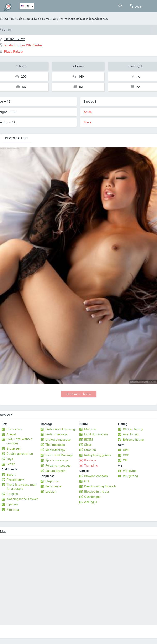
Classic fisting (133, 429)
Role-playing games (98, 455)
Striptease (52, 481)
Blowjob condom (96, 476)
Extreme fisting (133, 440)
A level (11, 434)
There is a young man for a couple (21, 487)
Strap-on (90, 450)
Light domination (96, 434)
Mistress (90, 429)
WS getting (130, 476)
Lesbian (51, 492)
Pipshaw (12, 504)
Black (88, 122)
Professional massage (61, 429)
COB (126, 455)
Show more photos (78, 394)
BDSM (88, 440)
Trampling (91, 466)
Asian (88, 112)
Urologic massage (58, 440)
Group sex (13, 448)
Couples (12, 494)
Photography (15, 480)
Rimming (13, 509)
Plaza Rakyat (77, 19)
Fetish (11, 464)
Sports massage (57, 460)
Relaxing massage (58, 466)
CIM (126, 450)
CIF (125, 460)
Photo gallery (17, 138)
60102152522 (15, 39)
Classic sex (14, 429)
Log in (136, 6)
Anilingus (91, 502)
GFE (87, 481)
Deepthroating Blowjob (100, 486)
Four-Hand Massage (59, 455)
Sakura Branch (55, 471)
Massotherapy (55, 450)
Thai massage (55, 445)
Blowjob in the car (97, 492)
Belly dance (53, 486)
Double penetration (20, 454)
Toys (10, 459)
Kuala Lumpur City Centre (51, 19)
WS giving (130, 471)
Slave (88, 445)
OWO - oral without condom (19, 441)
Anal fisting (131, 434)
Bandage (90, 460)
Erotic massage (56, 434)
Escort (11, 475)
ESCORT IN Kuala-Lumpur (17, 19)
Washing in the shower (22, 499)
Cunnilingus (92, 497)
